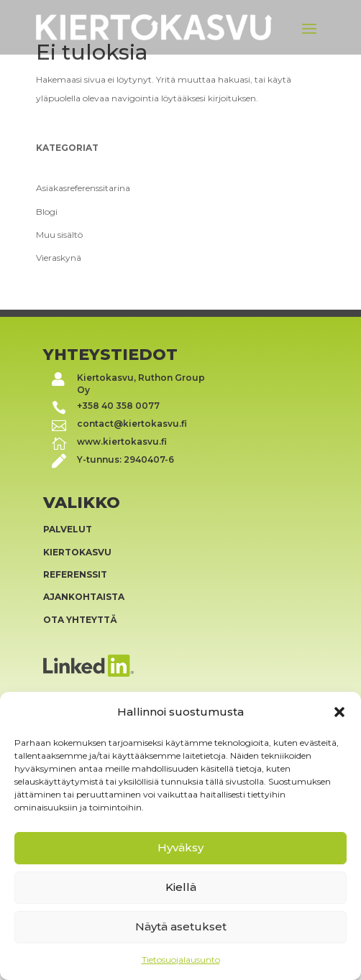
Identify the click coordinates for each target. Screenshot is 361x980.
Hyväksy (180, 847)
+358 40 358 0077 (118, 406)
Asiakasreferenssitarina (83, 188)
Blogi (47, 212)
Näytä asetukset (181, 926)
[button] (339, 712)
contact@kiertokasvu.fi (132, 424)
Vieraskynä (59, 258)
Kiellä (181, 887)
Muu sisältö (59, 235)
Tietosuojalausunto (181, 960)
